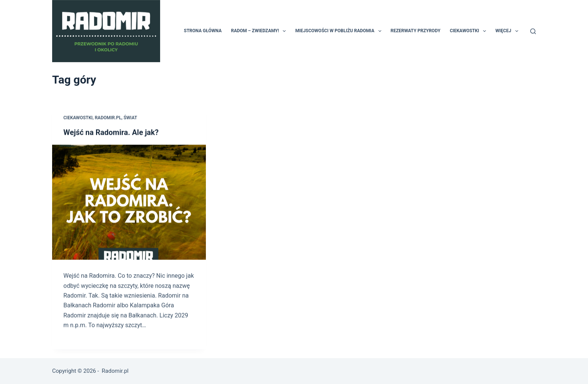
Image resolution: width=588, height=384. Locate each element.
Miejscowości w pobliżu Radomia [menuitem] (340, 31)
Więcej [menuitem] (508, 31)
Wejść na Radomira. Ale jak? (111, 133)
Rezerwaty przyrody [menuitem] (416, 31)
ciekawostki (78, 118)
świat (130, 118)
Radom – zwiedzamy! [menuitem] (260, 31)
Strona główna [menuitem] (203, 31)
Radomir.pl (108, 118)
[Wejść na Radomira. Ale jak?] (129, 203)
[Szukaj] (533, 31)
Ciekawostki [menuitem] (469, 31)
